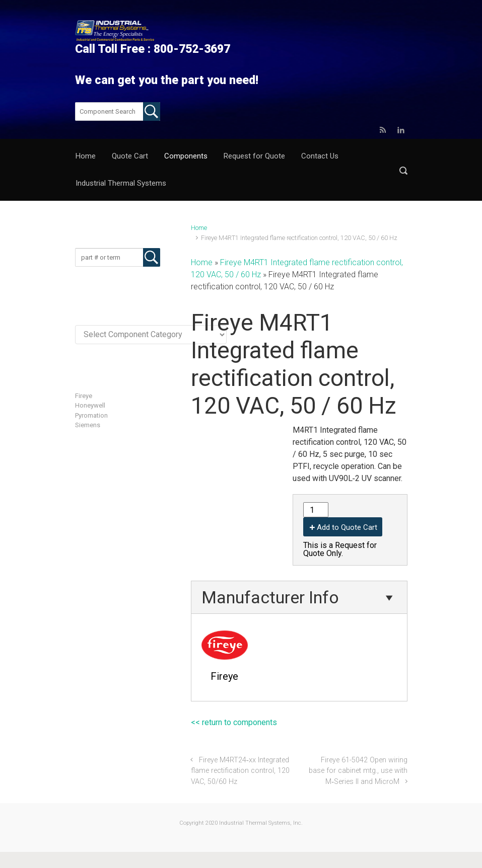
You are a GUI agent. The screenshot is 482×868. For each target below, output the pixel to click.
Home (199, 228)
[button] (403, 170)
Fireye (84, 396)
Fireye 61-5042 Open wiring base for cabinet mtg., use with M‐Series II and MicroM (358, 771)
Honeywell (90, 405)
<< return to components (234, 722)
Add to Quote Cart (347, 527)
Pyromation (91, 415)
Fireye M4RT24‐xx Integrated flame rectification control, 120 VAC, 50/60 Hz (240, 771)
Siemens (88, 425)
